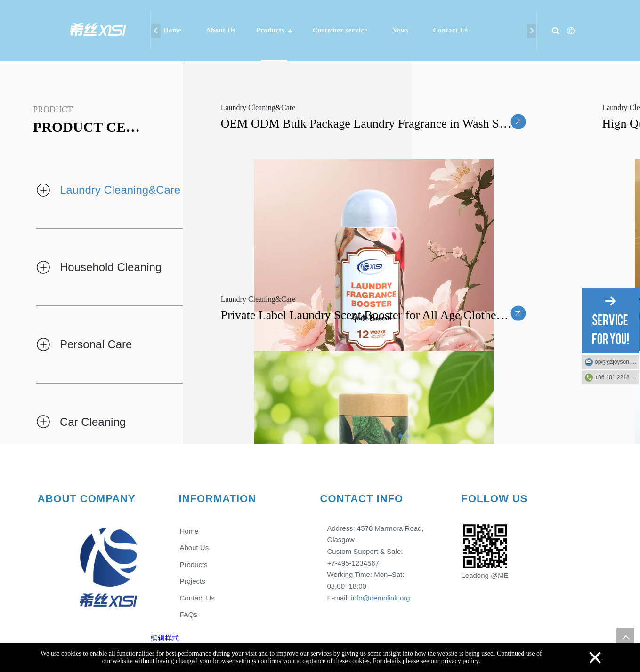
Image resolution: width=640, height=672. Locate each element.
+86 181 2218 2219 (617, 377)
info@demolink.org (380, 598)
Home (173, 30)
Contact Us (451, 30)
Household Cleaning (111, 267)
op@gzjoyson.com (617, 362)
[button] (400, 436)
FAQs (188, 614)
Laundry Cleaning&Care (120, 190)
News (400, 30)
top (625, 637)
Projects (192, 581)
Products (270, 30)
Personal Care (96, 344)
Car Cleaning (93, 422)
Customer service (340, 30)
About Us (221, 30)
